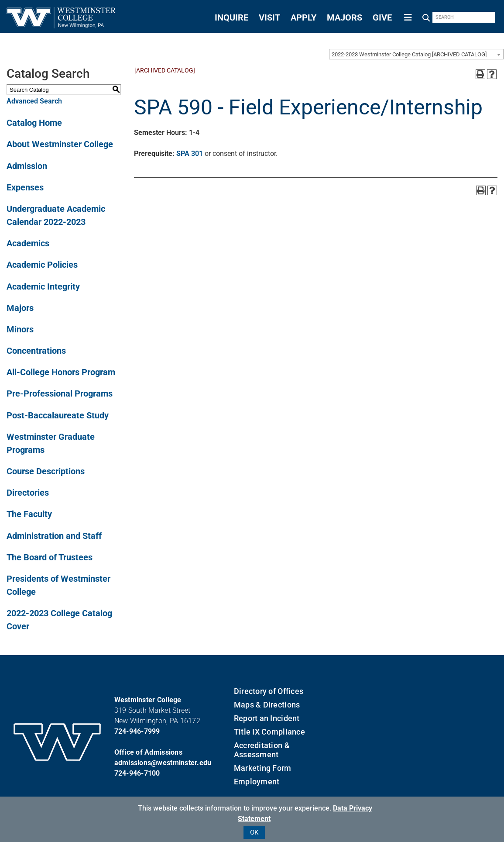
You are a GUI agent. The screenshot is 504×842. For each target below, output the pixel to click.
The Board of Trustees (50, 557)
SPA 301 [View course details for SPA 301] (190, 154)
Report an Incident (267, 718)
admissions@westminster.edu (163, 763)
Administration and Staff (54, 536)
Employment (257, 782)
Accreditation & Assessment (262, 750)
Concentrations (36, 351)
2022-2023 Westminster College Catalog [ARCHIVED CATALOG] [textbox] (409, 54)
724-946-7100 (137, 773)
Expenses (25, 187)
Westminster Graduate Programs (51, 443)
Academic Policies (42, 265)
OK (254, 832)
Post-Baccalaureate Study (58, 415)
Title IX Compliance (269, 732)
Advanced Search (34, 101)
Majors (20, 308)
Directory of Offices (269, 691)
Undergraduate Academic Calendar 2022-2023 (56, 215)
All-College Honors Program (61, 372)
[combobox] (416, 54)
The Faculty (29, 514)
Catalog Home (34, 123)
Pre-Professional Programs (60, 393)
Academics (28, 243)
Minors (20, 329)
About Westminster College (60, 144)
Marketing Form (263, 768)
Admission (27, 166)
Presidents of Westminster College (58, 585)
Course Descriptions (46, 471)
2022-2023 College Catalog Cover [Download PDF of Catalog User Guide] (59, 620)
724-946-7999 (137, 731)
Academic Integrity (43, 286)
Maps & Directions (267, 705)
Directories (28, 493)
